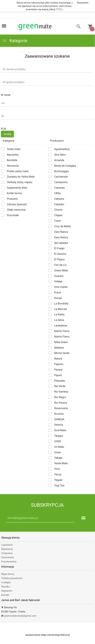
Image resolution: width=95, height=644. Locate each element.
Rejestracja (7, 549)
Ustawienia (7, 553)
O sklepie (6, 582)
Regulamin (7, 591)
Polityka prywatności (12, 578)
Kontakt (5, 595)
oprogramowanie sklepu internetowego (43, 635)
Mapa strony (8, 574)
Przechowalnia (9, 562)
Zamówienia (8, 557)
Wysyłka (5, 587)
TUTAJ (59, 9)
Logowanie (7, 545)
